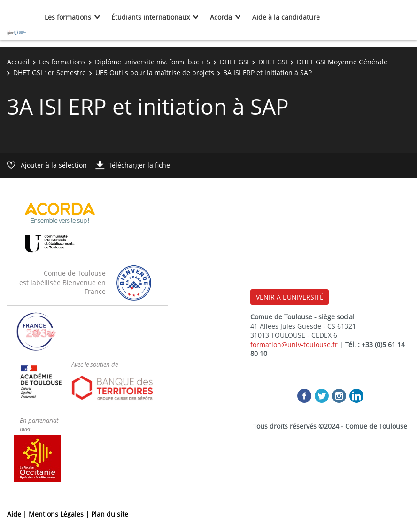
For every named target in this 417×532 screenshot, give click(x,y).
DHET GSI (234, 62)
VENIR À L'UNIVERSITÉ (290, 297)
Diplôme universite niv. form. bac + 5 (153, 62)
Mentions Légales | (60, 514)
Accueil (18, 62)
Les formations (68, 17)
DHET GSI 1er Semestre (50, 73)
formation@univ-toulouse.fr (294, 344)
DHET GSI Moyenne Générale (342, 62)
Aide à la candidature (286, 17)
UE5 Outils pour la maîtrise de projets (155, 73)
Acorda (221, 17)
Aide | (18, 514)
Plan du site (110, 514)
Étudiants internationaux (151, 17)
